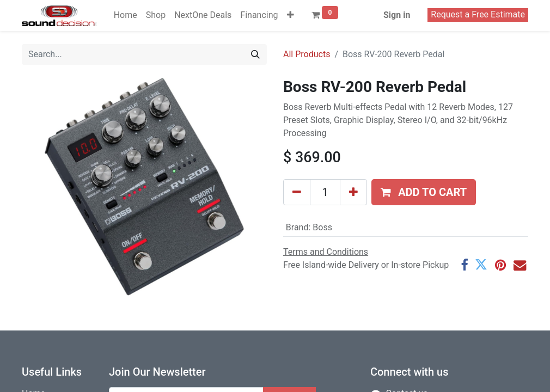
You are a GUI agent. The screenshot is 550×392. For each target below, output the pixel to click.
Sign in (397, 15)
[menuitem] (126, 15)
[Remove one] (297, 192)
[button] (291, 15)
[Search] (255, 54)
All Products (307, 54)
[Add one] (353, 192)
